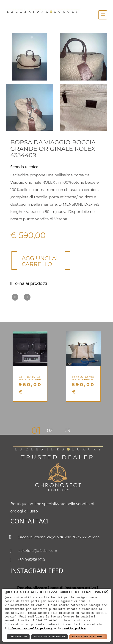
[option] (30, 366)
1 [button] (39, 431)
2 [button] (51, 431)
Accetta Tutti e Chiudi (88, 637)
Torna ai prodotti (29, 283)
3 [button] (69, 431)
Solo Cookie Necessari (49, 637)
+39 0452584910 (28, 560)
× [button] (106, 592)
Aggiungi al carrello (40, 261)
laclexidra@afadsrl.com (34, 551)
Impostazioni (18, 637)
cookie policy (74, 628)
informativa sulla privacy (30, 628)
